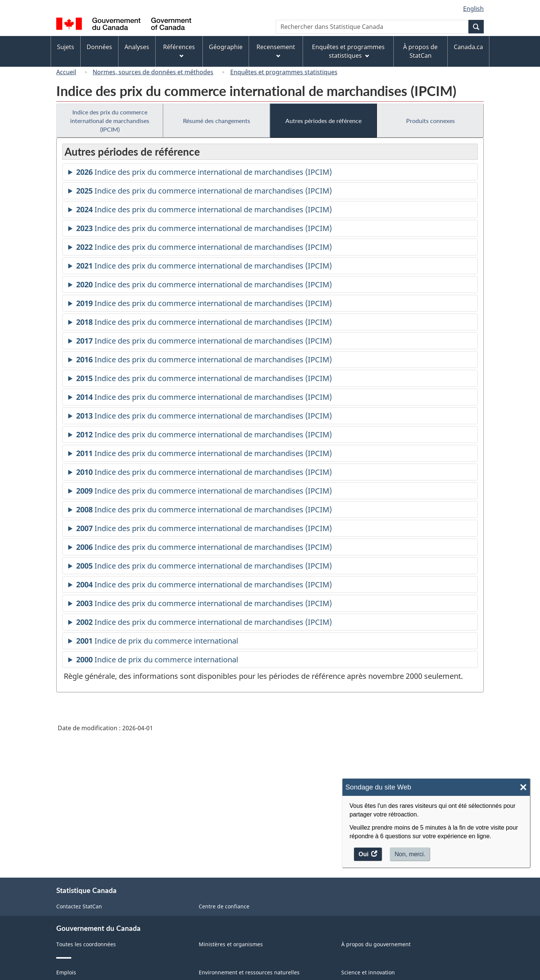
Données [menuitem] (99, 47)
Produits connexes (430, 121)
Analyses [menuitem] (137, 47)
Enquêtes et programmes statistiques (284, 72)
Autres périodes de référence (323, 121)
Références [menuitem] (179, 50)
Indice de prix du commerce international (157, 642)
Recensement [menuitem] (276, 50)
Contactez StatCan (79, 906)
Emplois (66, 972)
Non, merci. (410, 854)
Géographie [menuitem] (226, 47)
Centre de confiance (224, 906)
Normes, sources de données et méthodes (153, 72)
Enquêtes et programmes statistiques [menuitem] (348, 51)
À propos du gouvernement (376, 944)
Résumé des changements (217, 121)
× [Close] (523, 787)
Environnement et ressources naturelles (249, 972)
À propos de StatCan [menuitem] (420, 51)
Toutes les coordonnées (86, 944)
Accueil (66, 72)
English (473, 9)
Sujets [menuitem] (66, 47)
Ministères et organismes (231, 944)
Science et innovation (368, 972)
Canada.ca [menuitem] (468, 47)
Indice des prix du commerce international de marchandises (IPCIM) (110, 121)
